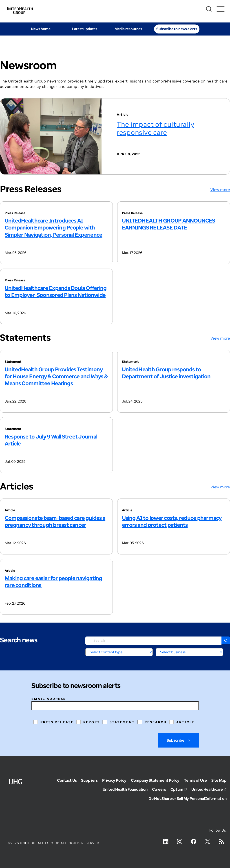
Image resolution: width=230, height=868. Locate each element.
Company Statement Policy (155, 780)
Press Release (57, 722)
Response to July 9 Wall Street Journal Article (51, 440)
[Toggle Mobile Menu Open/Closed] (220, 9)
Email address (49, 699)
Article (186, 722)
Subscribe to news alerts (177, 29)
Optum (177, 789)
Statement (122, 722)
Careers (159, 789)
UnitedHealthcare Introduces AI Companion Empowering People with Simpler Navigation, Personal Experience (53, 227)
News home (41, 29)
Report (92, 722)
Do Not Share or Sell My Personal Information (188, 798)
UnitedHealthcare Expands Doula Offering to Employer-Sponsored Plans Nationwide (56, 291)
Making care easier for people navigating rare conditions (53, 581)
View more (220, 190)
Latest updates (85, 29)
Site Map (219, 780)
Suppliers (89, 780)
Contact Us (67, 780)
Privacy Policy (114, 780)
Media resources (128, 29)
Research (156, 722)
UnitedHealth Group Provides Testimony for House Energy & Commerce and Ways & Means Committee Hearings (56, 376)
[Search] (209, 9)
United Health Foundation (125, 789)
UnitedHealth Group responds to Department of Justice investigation (166, 373)
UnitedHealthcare (207, 789)
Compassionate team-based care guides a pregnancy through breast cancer (55, 521)
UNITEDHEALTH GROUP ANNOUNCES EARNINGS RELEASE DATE (169, 224)
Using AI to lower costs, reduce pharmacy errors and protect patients (172, 521)
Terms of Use (195, 780)
